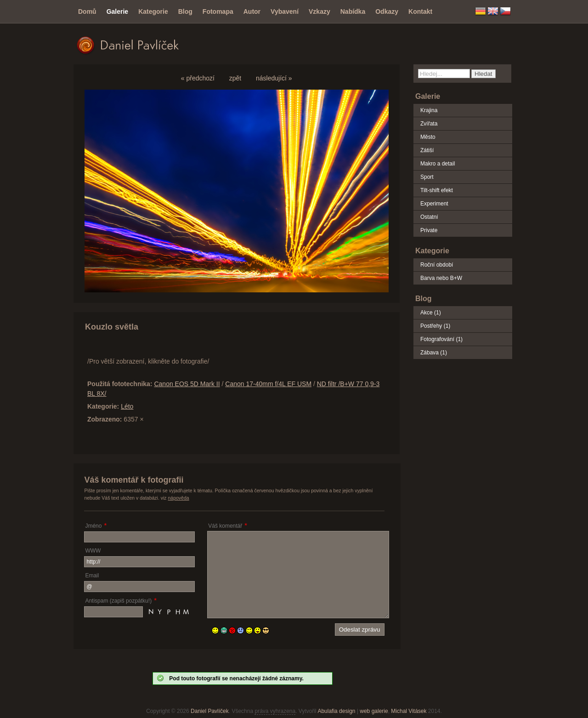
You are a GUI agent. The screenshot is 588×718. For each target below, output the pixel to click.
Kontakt (420, 11)
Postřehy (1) (435, 326)
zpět (235, 78)
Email (92, 576)
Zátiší (427, 150)
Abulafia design (336, 711)
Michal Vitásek (409, 711)
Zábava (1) (434, 353)
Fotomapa (218, 11)
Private (429, 230)
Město (428, 137)
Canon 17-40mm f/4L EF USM (268, 384)
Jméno (93, 526)
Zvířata (429, 124)
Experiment (434, 204)
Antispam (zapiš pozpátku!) (118, 601)
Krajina (429, 110)
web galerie (374, 711)
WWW (93, 551)
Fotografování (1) (441, 339)
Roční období (437, 265)
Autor (252, 11)
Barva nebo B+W (441, 278)
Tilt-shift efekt (437, 190)
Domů (87, 11)
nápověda (179, 498)
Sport (427, 177)
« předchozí (198, 78)
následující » (274, 78)
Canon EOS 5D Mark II (187, 384)
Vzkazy (319, 11)
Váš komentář (225, 526)
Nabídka (353, 11)
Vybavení (285, 11)
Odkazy (387, 11)
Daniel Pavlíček (210, 711)
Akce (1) (431, 313)
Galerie (117, 11)
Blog (185, 11)
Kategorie (153, 11)
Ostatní (429, 217)
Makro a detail (438, 164)
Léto (127, 406)
